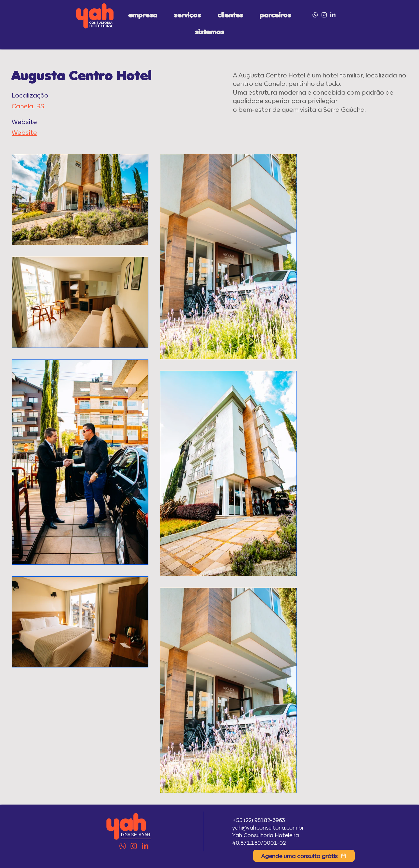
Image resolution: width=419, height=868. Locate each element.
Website (24, 132)
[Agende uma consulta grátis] (304, 856)
